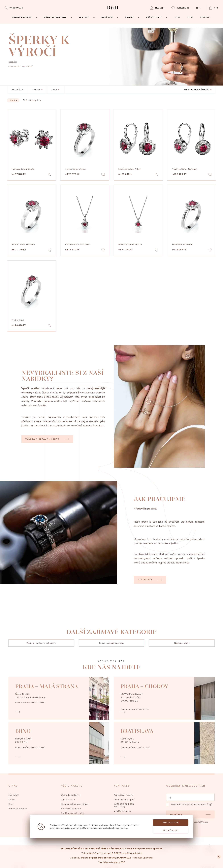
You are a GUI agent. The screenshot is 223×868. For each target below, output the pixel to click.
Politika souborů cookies (73, 813)
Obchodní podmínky (71, 795)
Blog (11, 804)
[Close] (219, 857)
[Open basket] (214, 8)
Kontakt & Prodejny (123, 795)
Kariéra (12, 800)
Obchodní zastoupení (124, 800)
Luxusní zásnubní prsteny (111, 643)
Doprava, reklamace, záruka (75, 804)
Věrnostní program (18, 809)
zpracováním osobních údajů (198, 805)
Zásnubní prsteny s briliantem (41, 643)
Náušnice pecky (182, 643)
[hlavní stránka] (113, 10)
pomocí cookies (132, 825)
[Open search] (14, 8)
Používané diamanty (71, 809)
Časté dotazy (68, 800)
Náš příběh (14, 795)
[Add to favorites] (50, 175)
